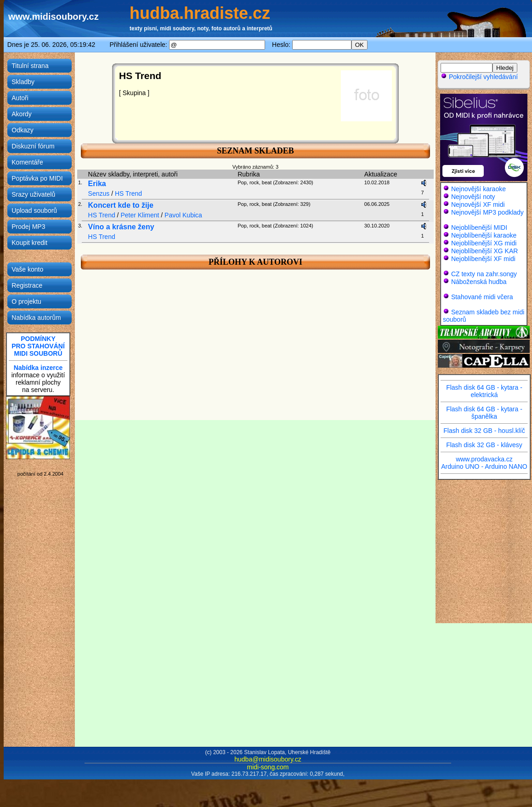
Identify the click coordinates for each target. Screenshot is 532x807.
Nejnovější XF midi (478, 205)
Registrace (27, 285)
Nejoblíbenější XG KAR (485, 251)
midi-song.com (268, 767)
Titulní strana (30, 66)
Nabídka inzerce (38, 368)
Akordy (22, 114)
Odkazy (22, 130)
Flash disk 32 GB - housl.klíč (484, 431)
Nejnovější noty (473, 197)
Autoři (20, 98)
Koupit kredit (29, 243)
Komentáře (27, 162)
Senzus (99, 193)
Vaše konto (27, 269)
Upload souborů (34, 210)
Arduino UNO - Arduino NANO (484, 466)
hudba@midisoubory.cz (268, 759)
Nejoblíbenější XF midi (483, 259)
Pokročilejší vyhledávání (479, 77)
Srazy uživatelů (33, 194)
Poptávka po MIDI (37, 178)
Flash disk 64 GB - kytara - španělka (484, 413)
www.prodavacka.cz (484, 459)
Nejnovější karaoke (478, 189)
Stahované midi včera (482, 297)
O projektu (26, 301)
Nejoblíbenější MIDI (479, 227)
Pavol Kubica (183, 215)
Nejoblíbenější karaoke (484, 235)
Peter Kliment (140, 215)
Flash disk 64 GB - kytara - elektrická (484, 391)
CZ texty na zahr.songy (484, 274)
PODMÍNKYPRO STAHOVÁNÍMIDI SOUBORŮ (38, 346)
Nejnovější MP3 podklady (487, 212)
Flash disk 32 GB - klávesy (484, 445)
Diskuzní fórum (33, 146)
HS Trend (128, 193)
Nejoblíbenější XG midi (484, 243)
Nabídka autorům (36, 318)
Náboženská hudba (479, 282)
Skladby (23, 82)
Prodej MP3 (28, 227)
